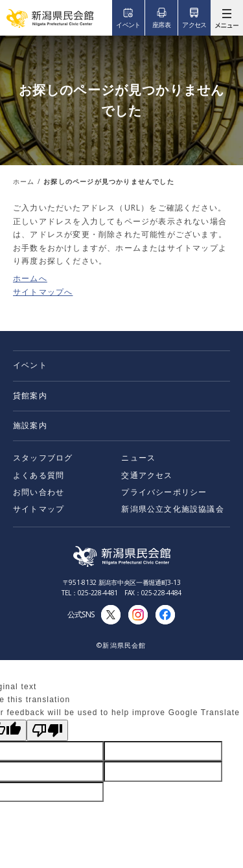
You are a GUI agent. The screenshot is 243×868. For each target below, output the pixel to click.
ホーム (24, 181)
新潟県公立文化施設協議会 (172, 509)
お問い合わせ (39, 492)
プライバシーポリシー (164, 492)
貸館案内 (30, 395)
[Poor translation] (47, 730)
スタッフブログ (43, 458)
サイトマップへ (43, 292)
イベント (30, 365)
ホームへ (30, 278)
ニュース (138, 458)
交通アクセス (147, 475)
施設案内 (30, 425)
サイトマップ (39, 509)
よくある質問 (39, 475)
